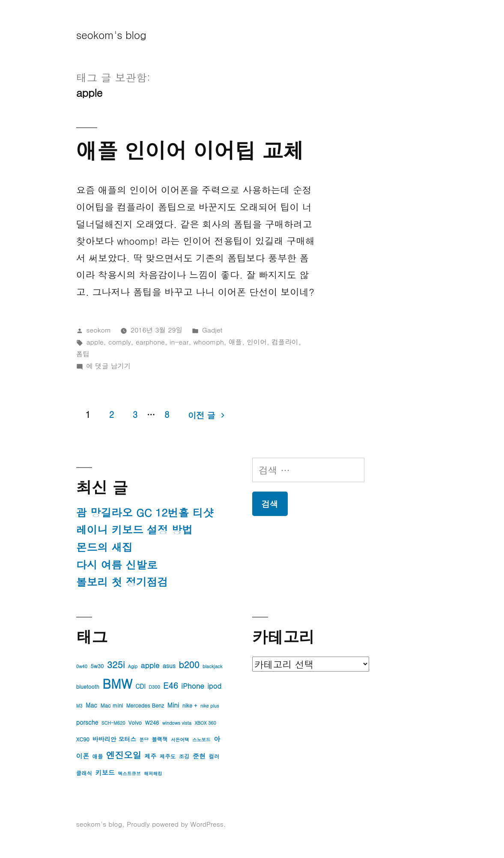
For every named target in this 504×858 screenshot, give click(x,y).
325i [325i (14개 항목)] (116, 664)
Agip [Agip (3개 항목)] (133, 666)
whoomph (209, 342)
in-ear (179, 342)
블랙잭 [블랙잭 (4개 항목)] (160, 739)
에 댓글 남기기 (109, 366)
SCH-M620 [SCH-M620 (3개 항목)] (113, 723)
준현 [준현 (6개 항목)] (199, 756)
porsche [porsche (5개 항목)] (87, 722)
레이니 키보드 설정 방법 (134, 529)
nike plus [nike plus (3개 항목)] (210, 706)
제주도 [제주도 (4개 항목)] (168, 756)
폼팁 (83, 354)
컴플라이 (285, 342)
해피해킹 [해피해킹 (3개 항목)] (153, 773)
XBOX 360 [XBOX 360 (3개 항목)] (205, 723)
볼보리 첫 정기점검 (122, 582)
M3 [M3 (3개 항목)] (79, 706)
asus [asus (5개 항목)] (169, 666)
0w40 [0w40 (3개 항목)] (82, 666)
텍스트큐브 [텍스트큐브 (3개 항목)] (129, 773)
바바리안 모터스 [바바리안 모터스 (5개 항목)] (114, 739)
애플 (235, 342)
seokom (99, 330)
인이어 (257, 342)
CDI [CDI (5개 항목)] (140, 686)
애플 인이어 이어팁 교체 (190, 150)
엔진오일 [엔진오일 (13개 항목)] (124, 755)
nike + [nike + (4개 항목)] (190, 705)
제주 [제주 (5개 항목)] (151, 756)
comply (120, 342)
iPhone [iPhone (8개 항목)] (193, 686)
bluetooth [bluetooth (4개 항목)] (88, 687)
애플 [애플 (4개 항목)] (97, 756)
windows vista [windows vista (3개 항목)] (177, 723)
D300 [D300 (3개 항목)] (154, 687)
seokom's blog (111, 34)
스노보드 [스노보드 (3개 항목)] (201, 739)
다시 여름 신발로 (117, 565)
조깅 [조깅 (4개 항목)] (184, 756)
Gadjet (212, 330)
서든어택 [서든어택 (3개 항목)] (180, 739)
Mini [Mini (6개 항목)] (173, 705)
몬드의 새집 (104, 547)
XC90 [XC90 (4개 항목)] (83, 739)
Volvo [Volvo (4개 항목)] (135, 723)
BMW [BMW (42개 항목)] (117, 683)
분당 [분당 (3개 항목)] (144, 739)
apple (95, 342)
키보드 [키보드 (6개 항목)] (105, 772)
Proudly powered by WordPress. (176, 824)
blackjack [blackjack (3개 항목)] (212, 666)
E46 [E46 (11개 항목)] (171, 685)
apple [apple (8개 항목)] (150, 665)
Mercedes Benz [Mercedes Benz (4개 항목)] (145, 705)
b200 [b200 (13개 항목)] (189, 664)
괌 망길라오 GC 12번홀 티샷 (145, 512)
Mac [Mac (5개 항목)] (91, 705)
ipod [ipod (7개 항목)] (214, 686)
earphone (150, 342)
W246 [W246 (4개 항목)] (152, 723)
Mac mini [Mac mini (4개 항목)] (112, 705)
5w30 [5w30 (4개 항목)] (97, 666)
